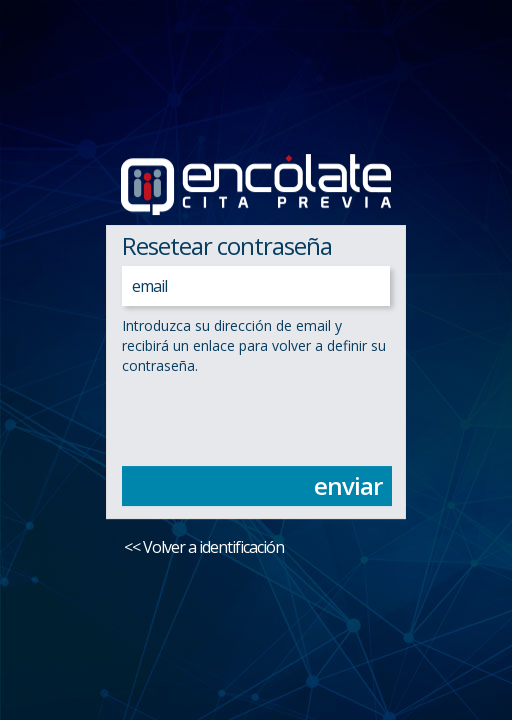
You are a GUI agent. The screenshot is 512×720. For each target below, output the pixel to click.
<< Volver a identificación (204, 547)
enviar (348, 485)
